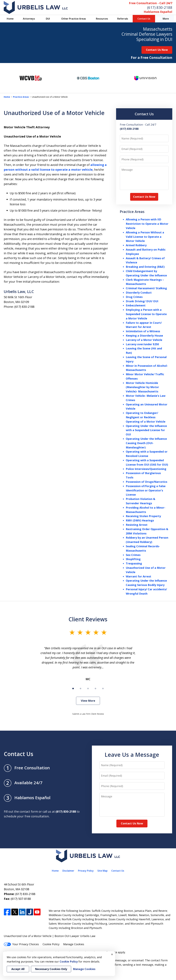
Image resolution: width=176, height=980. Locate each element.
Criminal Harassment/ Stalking (146, 288)
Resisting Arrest (137, 525)
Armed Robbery (136, 245)
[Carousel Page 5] (103, 689)
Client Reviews (88, 619)
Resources (102, 19)
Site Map (102, 871)
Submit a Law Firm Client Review (88, 714)
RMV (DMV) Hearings (140, 520)
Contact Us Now (157, 50)
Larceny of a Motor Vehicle (144, 340)
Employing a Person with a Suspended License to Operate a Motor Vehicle (146, 314)
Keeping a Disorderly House (144, 336)
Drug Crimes (134, 297)
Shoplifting (133, 559)
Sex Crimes (133, 555)
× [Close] (112, 954)
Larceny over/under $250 (142, 344)
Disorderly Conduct (139, 293)
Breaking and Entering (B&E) (145, 267)
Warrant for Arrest (138, 576)
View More (88, 701)
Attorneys (29, 19)
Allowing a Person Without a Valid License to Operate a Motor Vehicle (145, 237)
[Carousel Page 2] (81, 689)
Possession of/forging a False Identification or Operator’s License (146, 490)
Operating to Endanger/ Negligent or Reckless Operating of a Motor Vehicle (146, 417)
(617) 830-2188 (160, 7)
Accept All (18, 969)
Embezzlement (136, 305)
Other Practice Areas (74, 19)
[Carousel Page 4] (95, 689)
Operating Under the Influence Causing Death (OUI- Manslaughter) (146, 443)
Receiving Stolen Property (143, 516)
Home (10, 19)
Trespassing (134, 563)
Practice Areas (21, 97)
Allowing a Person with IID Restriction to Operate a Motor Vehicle (147, 224)
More (166, 19)
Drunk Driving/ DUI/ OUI (142, 301)
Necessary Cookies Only (51, 969)
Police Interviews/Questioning (146, 469)
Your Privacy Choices (21, 944)
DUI (48, 19)
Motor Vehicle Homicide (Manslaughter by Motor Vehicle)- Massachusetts (142, 387)
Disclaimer (68, 871)
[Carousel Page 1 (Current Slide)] (73, 689)
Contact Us (144, 19)
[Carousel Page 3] (88, 689)
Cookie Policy (51, 944)
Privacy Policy (86, 871)
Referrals (123, 19)
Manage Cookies (74, 944)
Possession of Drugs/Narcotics (146, 482)
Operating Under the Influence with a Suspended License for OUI (146, 430)
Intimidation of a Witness (143, 331)
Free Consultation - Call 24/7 (151, 3)
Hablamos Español (158, 12)
